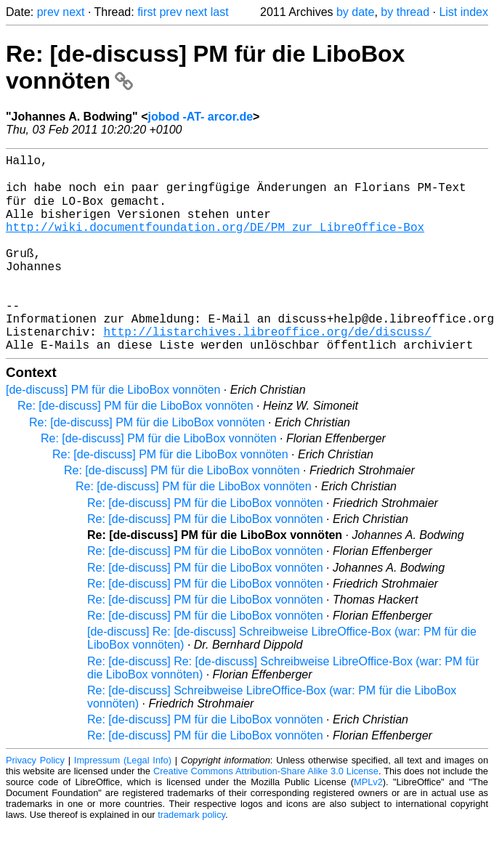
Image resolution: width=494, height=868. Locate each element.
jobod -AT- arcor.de (200, 117)
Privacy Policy (35, 802)
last (220, 12)
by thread (405, 12)
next (73, 12)
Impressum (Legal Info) (123, 802)
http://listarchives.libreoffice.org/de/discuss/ (267, 370)
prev (48, 12)
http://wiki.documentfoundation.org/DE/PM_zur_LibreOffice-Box (215, 243)
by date (355, 12)
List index (463, 12)
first (147, 12)
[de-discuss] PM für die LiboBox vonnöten (113, 432)
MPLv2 (368, 824)
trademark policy (191, 857)
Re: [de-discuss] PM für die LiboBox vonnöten (135, 448)
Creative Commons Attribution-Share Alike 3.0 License (266, 813)
